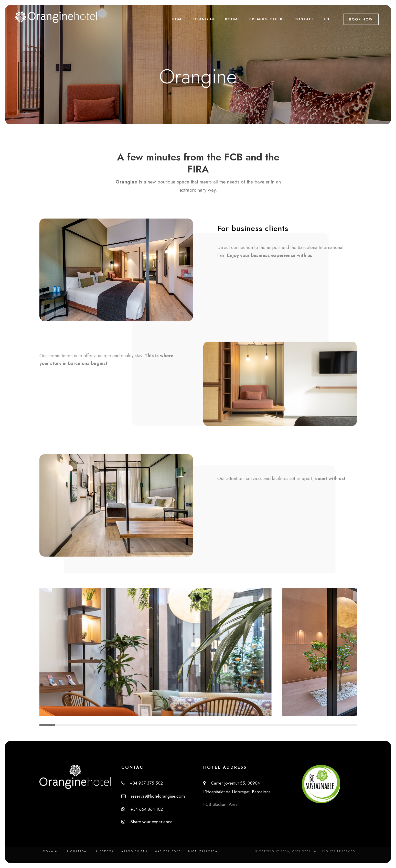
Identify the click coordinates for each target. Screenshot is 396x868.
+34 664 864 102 (142, 809)
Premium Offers (267, 19)
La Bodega (104, 851)
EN (327, 19)
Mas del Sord (168, 851)
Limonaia (48, 851)
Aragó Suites (134, 851)
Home (178, 19)
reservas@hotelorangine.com (153, 796)
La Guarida (76, 851)
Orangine (205, 19)
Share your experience (147, 822)
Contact (304, 19)
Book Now (361, 19)
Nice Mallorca (203, 851)
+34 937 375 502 (142, 783)
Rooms (233, 19)
